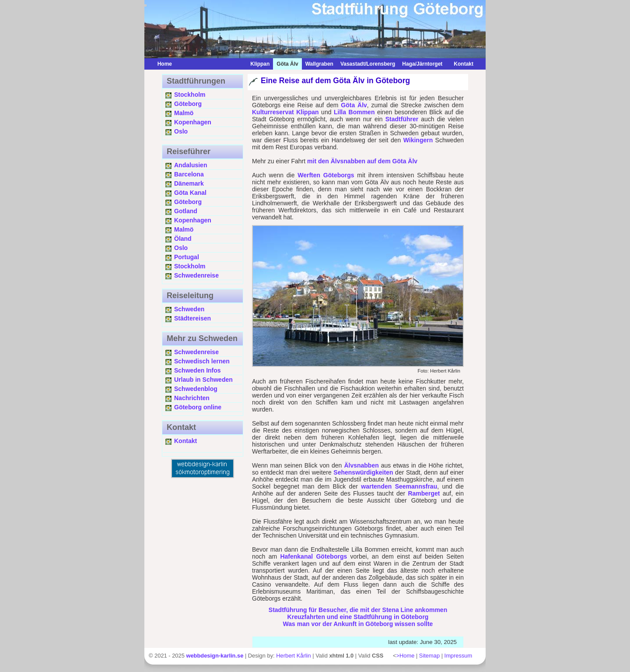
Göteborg (188, 104)
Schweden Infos (198, 370)
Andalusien (191, 165)
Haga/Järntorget (422, 64)
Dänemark (189, 183)
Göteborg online (198, 407)
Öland (183, 239)
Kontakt (461, 64)
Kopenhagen (193, 122)
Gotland (186, 211)
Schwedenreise (196, 275)
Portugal (187, 257)
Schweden (189, 309)
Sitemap (429, 656)
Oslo (181, 131)
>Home (405, 656)
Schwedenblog (196, 389)
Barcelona (189, 174)
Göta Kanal (190, 193)
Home (165, 64)
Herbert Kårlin (293, 656)
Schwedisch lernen (202, 361)
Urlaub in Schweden (203, 380)
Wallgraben (319, 64)
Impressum (458, 656)
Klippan (260, 64)
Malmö (184, 113)
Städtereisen (192, 318)
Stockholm (190, 95)
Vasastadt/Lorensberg (368, 64)
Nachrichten (192, 398)
